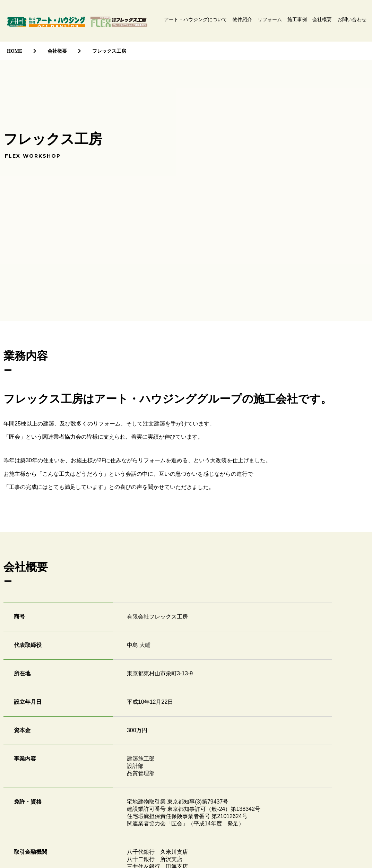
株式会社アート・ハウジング (46, 22)
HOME (15, 51)
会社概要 (322, 19)
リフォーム (270, 19)
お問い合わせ (352, 19)
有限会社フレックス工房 (119, 22)
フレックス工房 (109, 51)
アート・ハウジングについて (196, 19)
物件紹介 (242, 19)
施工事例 (297, 19)
